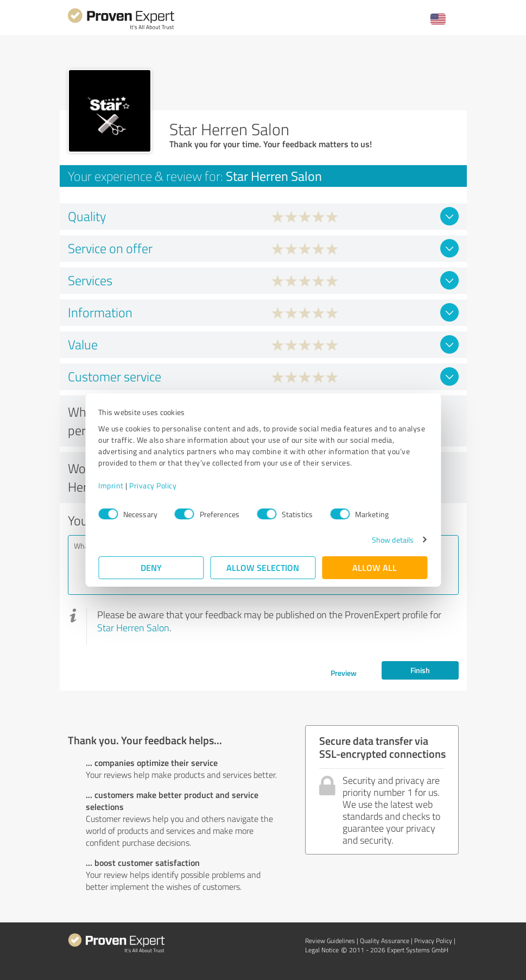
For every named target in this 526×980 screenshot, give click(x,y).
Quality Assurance (385, 941)
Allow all (375, 567)
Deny (151, 567)
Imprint (112, 485)
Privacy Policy (153, 485)
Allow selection (263, 567)
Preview (344, 673)
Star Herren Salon (133, 627)
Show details (392, 540)
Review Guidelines (330, 941)
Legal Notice (322, 950)
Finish (420, 670)
